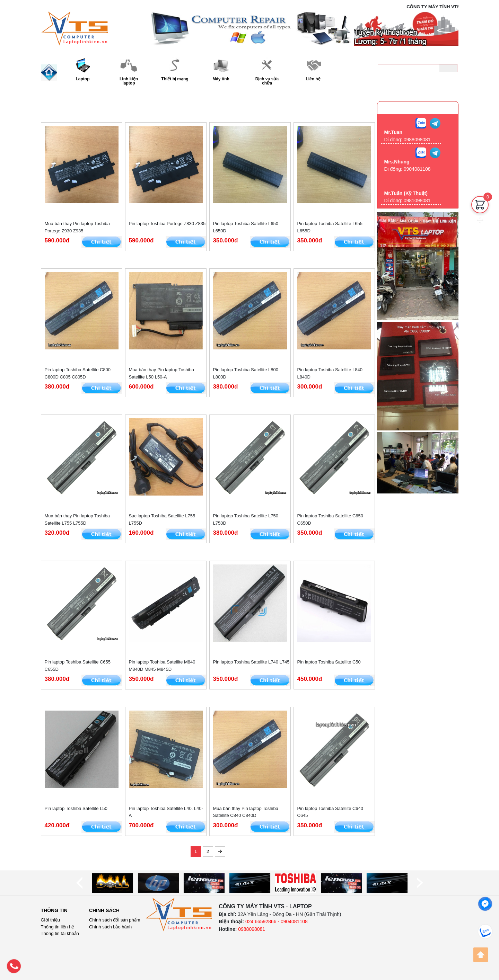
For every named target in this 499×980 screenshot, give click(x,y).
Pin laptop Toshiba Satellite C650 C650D (330, 519)
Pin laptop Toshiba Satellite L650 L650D (246, 227)
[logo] (179, 915)
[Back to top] (481, 955)
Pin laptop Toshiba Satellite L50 (76, 808)
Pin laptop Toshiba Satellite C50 (329, 662)
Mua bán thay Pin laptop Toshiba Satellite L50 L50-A (161, 373)
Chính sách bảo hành (110, 927)
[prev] (79, 883)
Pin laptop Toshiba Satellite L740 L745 (251, 662)
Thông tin (54, 910)
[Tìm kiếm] (448, 68)
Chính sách (104, 910)
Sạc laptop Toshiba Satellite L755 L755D (162, 519)
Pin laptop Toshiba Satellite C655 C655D (78, 666)
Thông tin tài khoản (60, 933)
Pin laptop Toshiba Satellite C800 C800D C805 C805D (78, 373)
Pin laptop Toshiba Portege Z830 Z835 (167, 224)
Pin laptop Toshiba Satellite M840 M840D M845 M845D (162, 666)
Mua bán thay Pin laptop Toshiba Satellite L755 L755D (77, 519)
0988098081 (434, 82)
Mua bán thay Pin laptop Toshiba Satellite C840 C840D (246, 812)
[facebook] (485, 904)
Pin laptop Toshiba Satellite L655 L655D (330, 227)
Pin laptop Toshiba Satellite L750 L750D (246, 519)
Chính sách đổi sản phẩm (115, 920)
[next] (420, 883)
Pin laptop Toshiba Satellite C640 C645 (330, 812)
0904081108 (417, 169)
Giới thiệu (50, 920)
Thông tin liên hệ (58, 927)
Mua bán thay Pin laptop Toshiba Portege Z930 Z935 (77, 227)
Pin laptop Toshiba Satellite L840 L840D (330, 373)
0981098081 (417, 201)
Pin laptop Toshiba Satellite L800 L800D (246, 373)
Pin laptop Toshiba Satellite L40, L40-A (166, 812)
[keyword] (409, 68)
